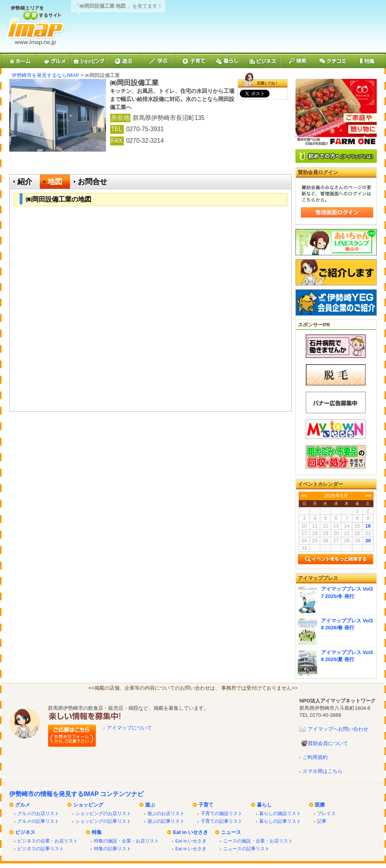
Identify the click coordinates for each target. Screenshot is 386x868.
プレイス (326, 813)
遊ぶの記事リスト (166, 821)
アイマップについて (129, 728)
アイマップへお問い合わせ (338, 729)
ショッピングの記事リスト (103, 821)
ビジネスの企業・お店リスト (48, 841)
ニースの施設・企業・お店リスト (258, 841)
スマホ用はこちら (323, 771)
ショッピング (88, 805)
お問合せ (92, 182)
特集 (97, 832)
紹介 (25, 182)
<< (304, 496)
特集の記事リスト (113, 848)
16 (368, 526)
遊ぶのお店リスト (166, 813)
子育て (206, 805)
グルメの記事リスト (38, 821)
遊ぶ (150, 805)
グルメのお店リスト (38, 813)
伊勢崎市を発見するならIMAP (45, 75)
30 (368, 541)
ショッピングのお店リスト (103, 813)
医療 (320, 805)
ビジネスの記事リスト (41, 848)
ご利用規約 (315, 757)
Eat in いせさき (190, 832)
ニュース (231, 832)
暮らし (264, 805)
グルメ (23, 805)
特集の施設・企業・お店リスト (126, 841)
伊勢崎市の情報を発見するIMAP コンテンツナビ (76, 794)
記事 (322, 821)
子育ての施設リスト (222, 813)
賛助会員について (328, 743)
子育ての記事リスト (222, 821)
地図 (55, 182)
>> (368, 496)
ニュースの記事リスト (246, 848)
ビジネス (25, 832)
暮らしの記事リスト (280, 821)
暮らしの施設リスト (280, 813)
